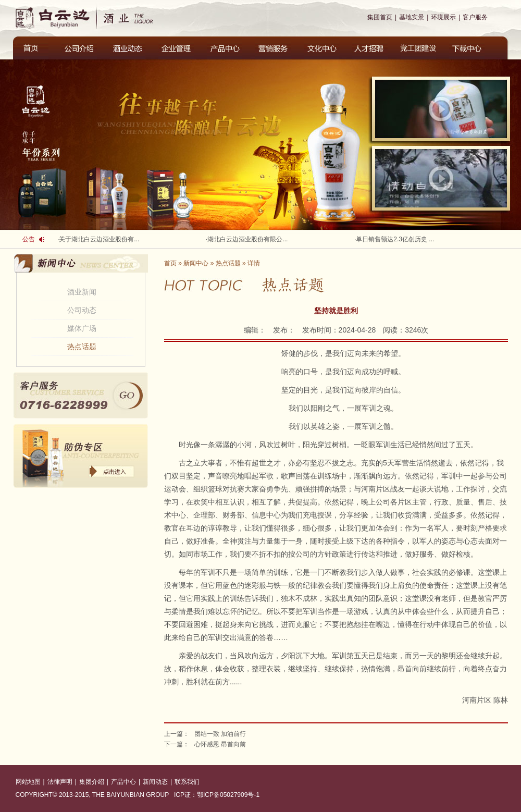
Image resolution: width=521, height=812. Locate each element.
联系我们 (187, 782)
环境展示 (443, 17)
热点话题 (82, 347)
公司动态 (82, 310)
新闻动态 (155, 782)
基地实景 (412, 17)
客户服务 (475, 17)
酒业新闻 (82, 292)
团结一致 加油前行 (220, 734)
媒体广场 (82, 328)
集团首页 (380, 17)
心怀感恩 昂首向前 (220, 744)
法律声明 (60, 782)
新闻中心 (196, 263)
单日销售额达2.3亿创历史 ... (395, 239)
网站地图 (28, 782)
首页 (170, 263)
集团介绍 (92, 782)
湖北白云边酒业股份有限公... (247, 239)
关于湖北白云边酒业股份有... (99, 239)
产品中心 (123, 782)
